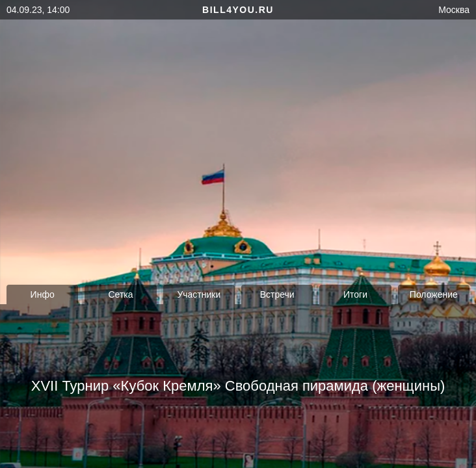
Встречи (277, 294)
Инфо (43, 294)
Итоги (355, 294)
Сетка (120, 294)
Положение (434, 294)
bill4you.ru (238, 10)
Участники (199, 294)
